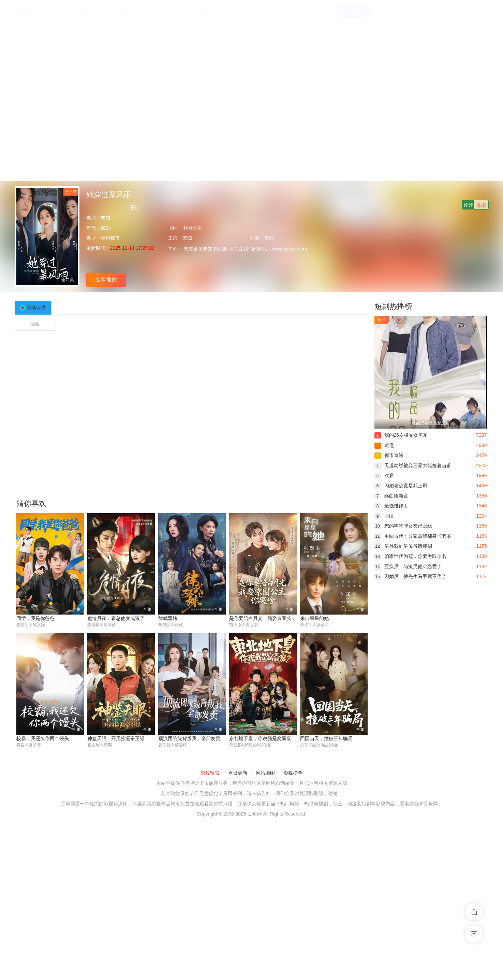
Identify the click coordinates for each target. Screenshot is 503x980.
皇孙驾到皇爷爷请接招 (403, 546)
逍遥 (384, 445)
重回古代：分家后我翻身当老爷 (413, 536)
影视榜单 (293, 773)
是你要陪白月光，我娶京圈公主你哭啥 (270, 618)
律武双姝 (168, 618)
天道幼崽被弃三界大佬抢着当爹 (413, 465)
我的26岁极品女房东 (401, 435)
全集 (35, 324)
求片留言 (210, 773)
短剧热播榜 (393, 306)
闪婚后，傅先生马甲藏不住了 (410, 576)
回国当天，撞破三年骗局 (326, 739)
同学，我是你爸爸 (35, 618)
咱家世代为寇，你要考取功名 (410, 556)
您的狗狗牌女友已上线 (403, 526)
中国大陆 (192, 228)
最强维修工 (391, 506)
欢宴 (384, 475)
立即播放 (106, 280)
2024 (106, 228)
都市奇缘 (389, 455)
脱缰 (384, 516)
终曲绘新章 (391, 496)
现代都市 (110, 238)
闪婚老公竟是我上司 (401, 486)
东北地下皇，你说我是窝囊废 (260, 739)
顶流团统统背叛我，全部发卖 (189, 739)
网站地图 (265, 773)
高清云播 (36, 307)
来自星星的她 (314, 618)
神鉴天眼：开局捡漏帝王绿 (116, 739)
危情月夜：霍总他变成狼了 (116, 618)
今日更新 (238, 773)
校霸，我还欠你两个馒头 (43, 739)
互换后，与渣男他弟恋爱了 (408, 566)
